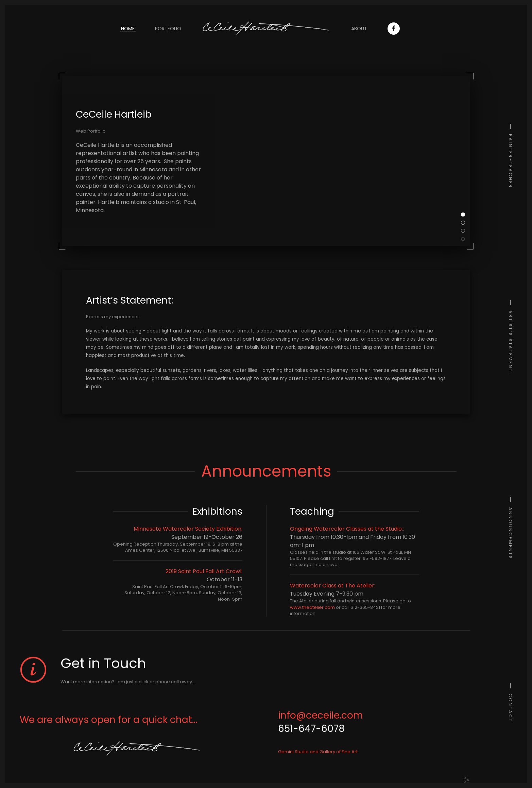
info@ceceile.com (321, 720)
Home (128, 29)
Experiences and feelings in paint (465, 239)
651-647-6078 (311, 733)
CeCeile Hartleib (465, 215)
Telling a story (465, 231)
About (359, 29)
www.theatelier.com (312, 607)
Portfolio (168, 29)
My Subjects (465, 223)
